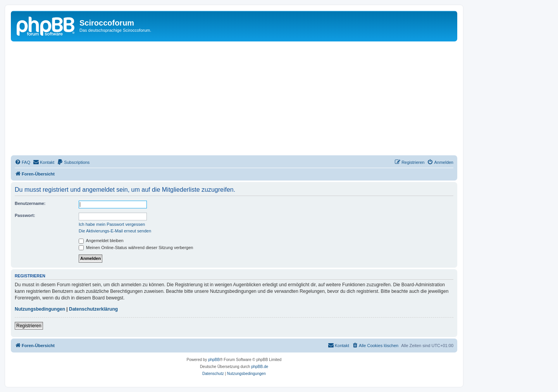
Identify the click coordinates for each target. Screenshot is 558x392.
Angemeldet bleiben (101, 241)
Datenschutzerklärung (93, 309)
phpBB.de (260, 367)
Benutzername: (30, 203)
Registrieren (29, 326)
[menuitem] (22, 162)
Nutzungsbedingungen (40, 309)
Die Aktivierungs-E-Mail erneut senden (115, 231)
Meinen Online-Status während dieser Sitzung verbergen (136, 248)
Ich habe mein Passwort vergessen (112, 224)
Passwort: (25, 215)
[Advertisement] (243, 100)
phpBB (214, 360)
